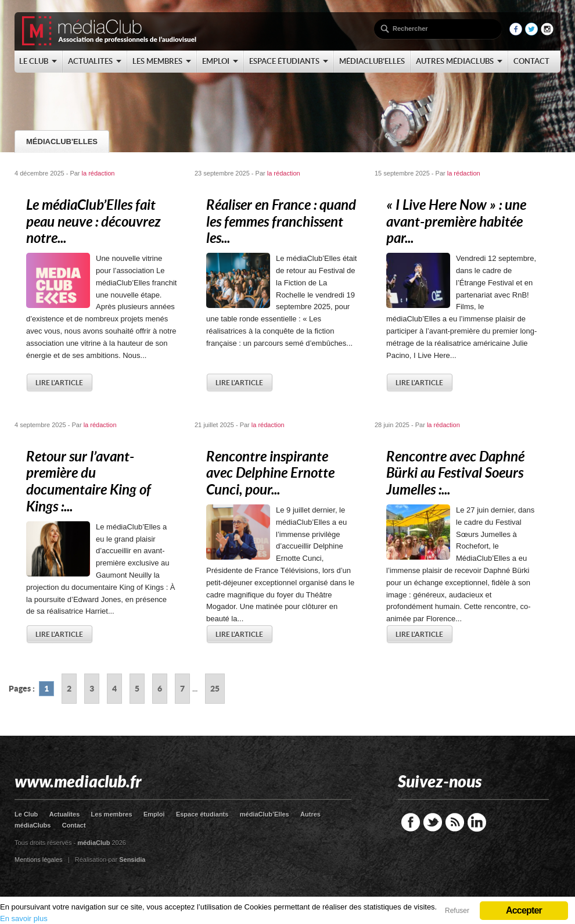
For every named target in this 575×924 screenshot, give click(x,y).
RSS (455, 822)
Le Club (26, 814)
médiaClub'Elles (62, 142)
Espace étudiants (202, 814)
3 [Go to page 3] (92, 689)
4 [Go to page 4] (114, 689)
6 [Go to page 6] (160, 689)
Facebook (411, 822)
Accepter (524, 910)
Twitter (433, 822)
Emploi (154, 814)
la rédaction (98, 173)
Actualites (65, 814)
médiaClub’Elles (265, 814)
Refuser (457, 911)
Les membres (112, 814)
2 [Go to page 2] (69, 689)
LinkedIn (477, 822)
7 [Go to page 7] (182, 689)
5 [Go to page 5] (137, 689)
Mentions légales (39, 859)
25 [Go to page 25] (215, 689)
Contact (74, 825)
